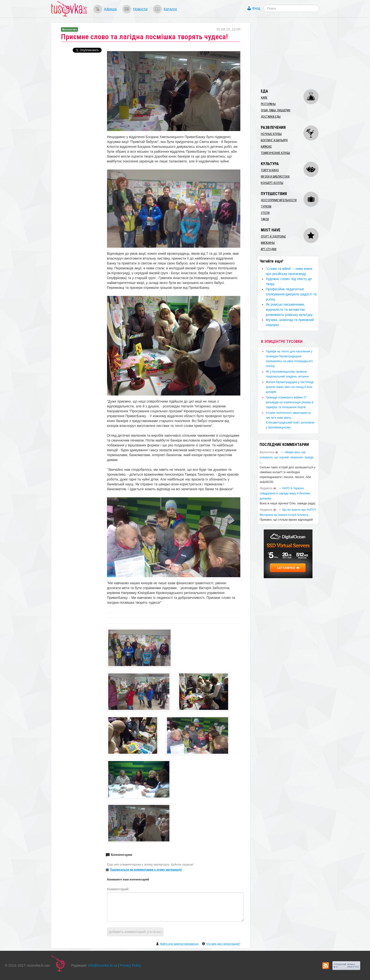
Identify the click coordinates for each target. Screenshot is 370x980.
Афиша (110, 9)
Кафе (264, 98)
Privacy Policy (131, 965)
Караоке (266, 147)
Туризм (266, 207)
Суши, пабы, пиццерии (276, 110)
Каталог (170, 9)
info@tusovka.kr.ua (103, 965)
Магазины (268, 243)
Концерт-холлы (272, 183)
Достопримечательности (279, 200)
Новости (140, 9)
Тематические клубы (275, 153)
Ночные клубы (271, 134)
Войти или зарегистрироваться (179, 944)
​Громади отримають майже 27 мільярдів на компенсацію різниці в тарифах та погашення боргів (289, 402)
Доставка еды (271, 117)
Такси (265, 219)
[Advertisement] (294, 53)
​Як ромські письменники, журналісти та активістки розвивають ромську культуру (289, 310)
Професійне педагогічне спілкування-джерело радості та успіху (291, 294)
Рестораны (268, 104)
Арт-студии (269, 249)
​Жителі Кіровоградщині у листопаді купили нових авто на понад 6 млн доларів (290, 387)
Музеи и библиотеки (275, 177)
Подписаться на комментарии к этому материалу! (146, 870)
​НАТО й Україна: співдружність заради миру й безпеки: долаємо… (285, 493)
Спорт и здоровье (273, 236)
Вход (256, 8)
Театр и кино (270, 170)
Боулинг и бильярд (274, 140)
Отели (265, 213)
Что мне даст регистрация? (223, 944)
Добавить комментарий (135, 932)
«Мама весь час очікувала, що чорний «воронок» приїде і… (287, 457)
